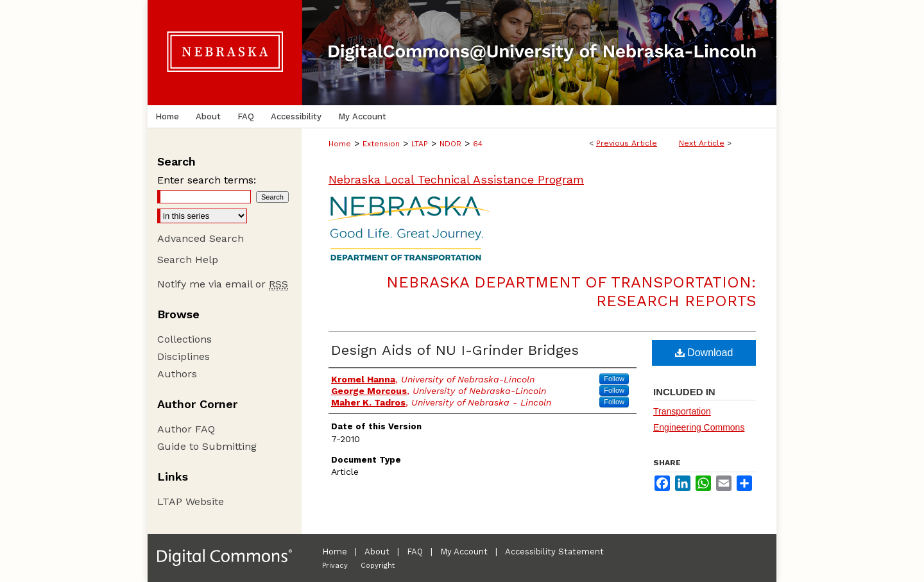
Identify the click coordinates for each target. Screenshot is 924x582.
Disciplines (184, 356)
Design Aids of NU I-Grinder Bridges (455, 350)
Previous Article (627, 143)
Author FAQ (186, 429)
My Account (464, 552)
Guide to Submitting (207, 446)
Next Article (702, 143)
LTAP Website (191, 501)
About (377, 552)
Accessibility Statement (554, 552)
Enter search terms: (207, 180)
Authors (177, 374)
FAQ (415, 552)
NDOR (450, 144)
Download (704, 353)
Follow (614, 379)
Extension (381, 144)
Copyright (378, 566)
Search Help (188, 260)
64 (478, 144)
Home (340, 144)
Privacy (335, 566)
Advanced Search (201, 238)
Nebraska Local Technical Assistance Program (456, 179)
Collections (184, 339)
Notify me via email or (223, 284)
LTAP (420, 144)
